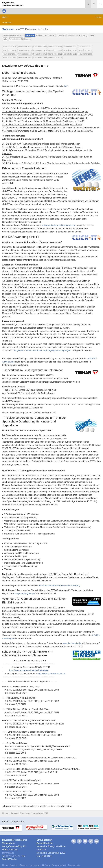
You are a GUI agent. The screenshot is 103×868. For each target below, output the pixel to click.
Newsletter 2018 (40, 50)
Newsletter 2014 (10, 54)
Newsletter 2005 (55, 58)
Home (5, 813)
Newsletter (30, 35)
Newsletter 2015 (85, 50)
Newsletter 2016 (70, 50)
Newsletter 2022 (70, 47)
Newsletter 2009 (85, 54)
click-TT (21, 35)
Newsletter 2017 (55, 50)
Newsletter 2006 (40, 58)
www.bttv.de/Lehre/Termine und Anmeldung (59, 585)
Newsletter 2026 (10, 47)
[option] (13, 830)
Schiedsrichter (16, 39)
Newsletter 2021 (85, 47)
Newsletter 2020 (10, 50)
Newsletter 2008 (10, 58)
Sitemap (28, 39)
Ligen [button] (5, 17)
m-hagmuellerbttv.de (24, 594)
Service (7, 29)
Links (5, 39)
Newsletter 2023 (55, 47)
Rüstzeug (83, 35)
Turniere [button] (7, 23)
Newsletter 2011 (55, 54)
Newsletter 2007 (25, 58)
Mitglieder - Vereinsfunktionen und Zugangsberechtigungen (42, 350)
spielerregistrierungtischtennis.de (59, 225)
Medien (52, 35)
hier (66, 86)
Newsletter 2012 (40, 54)
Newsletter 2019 (25, 50)
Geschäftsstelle (9, 35)
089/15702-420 (13, 856)
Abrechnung (73, 35)
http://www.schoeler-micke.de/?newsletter (29, 670)
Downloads (61, 35)
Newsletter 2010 (70, 54)
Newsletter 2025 (25, 47)
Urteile (91, 35)
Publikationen (42, 35)
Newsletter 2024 (40, 47)
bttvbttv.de (8, 853)
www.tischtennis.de (72, 643)
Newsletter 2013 (25, 54)
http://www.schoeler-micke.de (51, 674)
